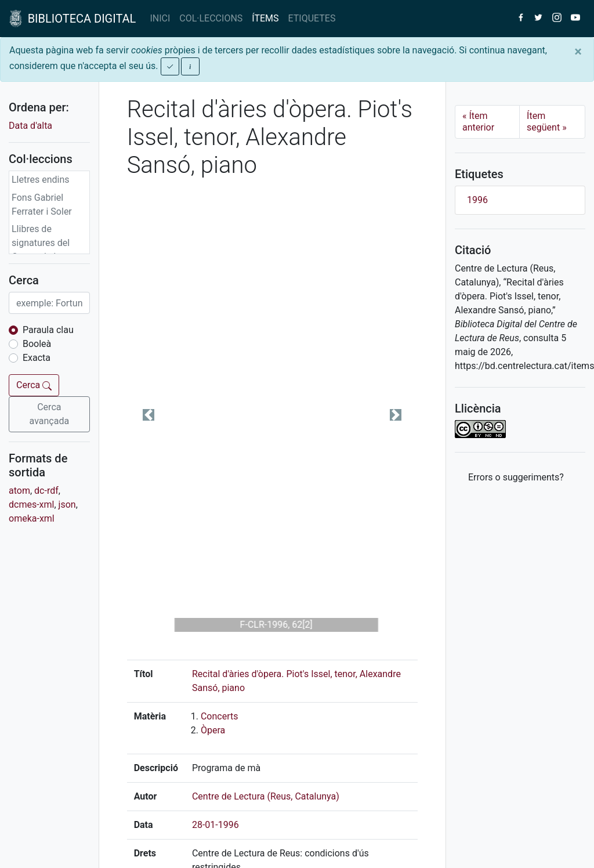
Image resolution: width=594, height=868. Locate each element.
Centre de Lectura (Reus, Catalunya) (266, 796)
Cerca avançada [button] (50, 414)
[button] (149, 415)
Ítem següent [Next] (547, 122)
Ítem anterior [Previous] (478, 122)
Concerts (220, 716)
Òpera (213, 730)
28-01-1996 (215, 825)
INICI (160, 18)
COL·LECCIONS (211, 18)
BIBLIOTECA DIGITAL (73, 19)
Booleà (37, 344)
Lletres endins (41, 180)
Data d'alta (30, 126)
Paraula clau (48, 330)
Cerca (34, 385)
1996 (477, 200)
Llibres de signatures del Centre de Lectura (48, 243)
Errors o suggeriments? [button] (516, 477)
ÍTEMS (265, 18)
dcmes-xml (31, 504)
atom (19, 491)
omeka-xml (32, 518)
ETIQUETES (312, 18)
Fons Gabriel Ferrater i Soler (42, 205)
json (67, 504)
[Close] (578, 52)
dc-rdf (46, 491)
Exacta (37, 358)
